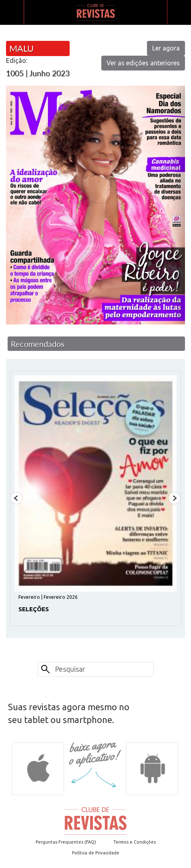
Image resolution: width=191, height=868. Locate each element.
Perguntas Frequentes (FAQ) (66, 842)
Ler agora (166, 48)
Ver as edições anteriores (143, 63)
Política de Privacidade (96, 853)
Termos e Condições (135, 842)
